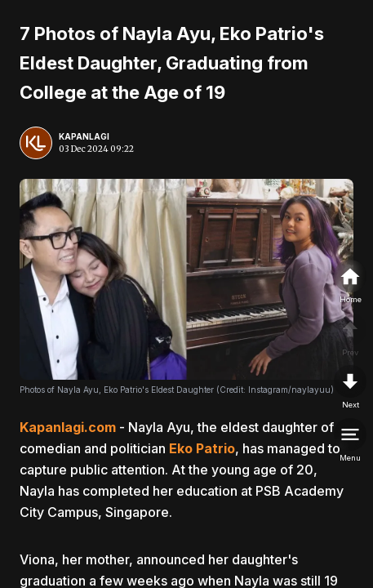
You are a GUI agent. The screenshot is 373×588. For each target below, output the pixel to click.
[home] (350, 283)
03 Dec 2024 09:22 (96, 149)
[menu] (350, 441)
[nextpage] (350, 388)
